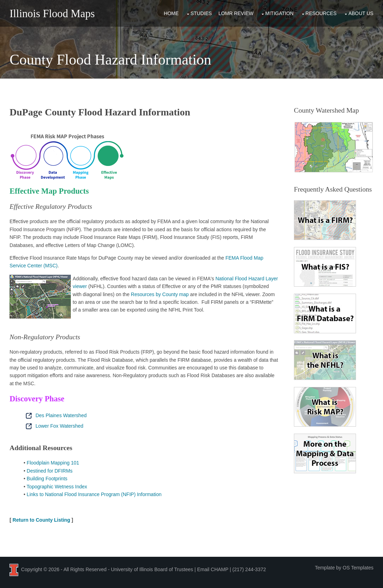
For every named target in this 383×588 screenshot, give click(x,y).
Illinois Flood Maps (52, 14)
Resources (321, 13)
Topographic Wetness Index (57, 487)
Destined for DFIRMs (50, 471)
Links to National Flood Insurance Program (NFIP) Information (94, 494)
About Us (361, 13)
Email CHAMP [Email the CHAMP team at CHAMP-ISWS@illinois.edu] (213, 569)
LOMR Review (236, 13)
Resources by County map (160, 294)
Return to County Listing (41, 520)
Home (171, 13)
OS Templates (358, 568)
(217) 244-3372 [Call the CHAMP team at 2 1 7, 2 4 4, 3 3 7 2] (249, 569)
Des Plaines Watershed (55, 415)
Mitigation (279, 13)
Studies (201, 13)
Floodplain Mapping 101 (53, 463)
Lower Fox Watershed (53, 426)
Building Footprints (47, 479)
